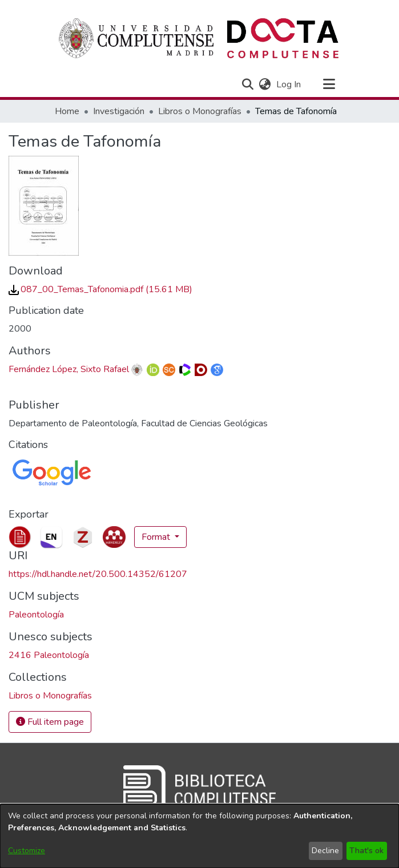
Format (157, 537)
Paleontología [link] (36, 615)
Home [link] (67, 111)
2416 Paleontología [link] (49, 655)
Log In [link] (289, 84)
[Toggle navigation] (329, 84)
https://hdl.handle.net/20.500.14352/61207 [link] (98, 574)
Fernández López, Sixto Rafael (69, 369)
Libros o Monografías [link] (200, 111)
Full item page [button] (50, 722)
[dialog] (199, 836)
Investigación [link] (119, 111)
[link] (100, 289)
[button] (248, 84)
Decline (325, 851)
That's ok (366, 851)
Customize (27, 851)
